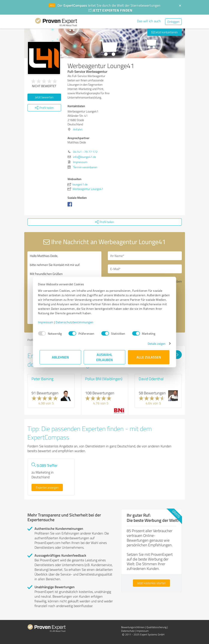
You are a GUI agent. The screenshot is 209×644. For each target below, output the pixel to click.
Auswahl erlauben (104, 357)
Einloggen (173, 22)
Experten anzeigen (47, 487)
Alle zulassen (149, 357)
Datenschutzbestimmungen (76, 322)
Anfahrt (78, 129)
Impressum (47, 322)
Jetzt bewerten (44, 97)
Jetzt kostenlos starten (151, 583)
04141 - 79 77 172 (85, 152)
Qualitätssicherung (156, 627)
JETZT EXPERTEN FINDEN (110, 10)
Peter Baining (42, 379)
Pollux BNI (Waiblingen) (104, 379)
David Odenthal (151, 379)
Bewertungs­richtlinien (133, 627)
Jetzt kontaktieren (165, 32)
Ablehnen (60, 357)
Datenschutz (128, 631)
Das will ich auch (149, 21)
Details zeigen (155, 344)
